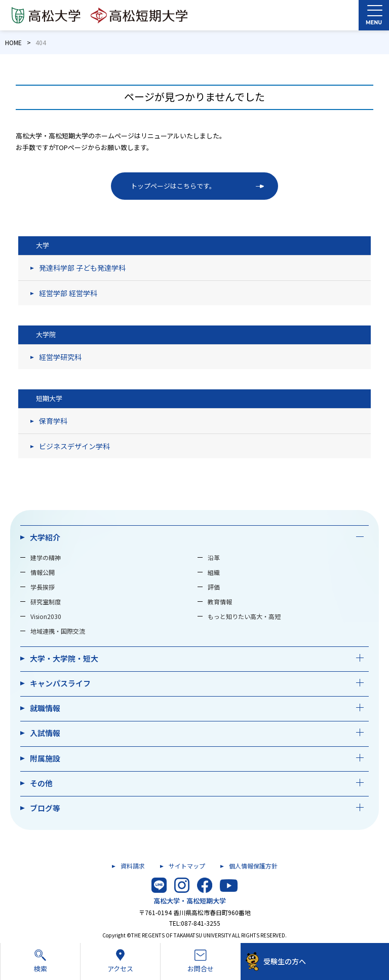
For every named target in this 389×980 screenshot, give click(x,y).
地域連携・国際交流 (58, 631)
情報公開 (43, 572)
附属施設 (45, 758)
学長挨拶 (43, 587)
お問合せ (201, 961)
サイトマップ (187, 866)
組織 (214, 572)
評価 (214, 587)
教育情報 (220, 602)
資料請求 (133, 866)
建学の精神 (46, 557)
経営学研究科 (60, 357)
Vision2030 (46, 616)
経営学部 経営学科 (68, 293)
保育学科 (53, 421)
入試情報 (45, 733)
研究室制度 (46, 602)
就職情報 (45, 708)
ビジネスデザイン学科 (74, 446)
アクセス (120, 961)
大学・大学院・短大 (64, 658)
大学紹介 (45, 537)
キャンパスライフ (60, 683)
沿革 (214, 557)
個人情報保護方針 (253, 866)
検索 (40, 961)
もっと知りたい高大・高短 (244, 616)
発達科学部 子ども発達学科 (82, 268)
